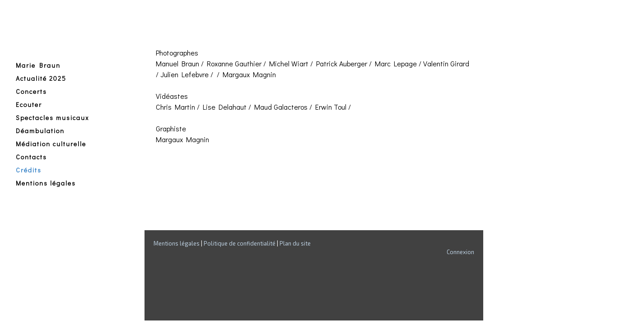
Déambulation (40, 131)
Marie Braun (38, 65)
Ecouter (29, 104)
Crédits (29, 170)
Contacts (31, 157)
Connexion (460, 252)
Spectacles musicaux (52, 118)
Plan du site (295, 243)
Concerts (31, 91)
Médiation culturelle (51, 144)
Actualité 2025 (41, 78)
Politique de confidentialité (240, 243)
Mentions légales (46, 183)
